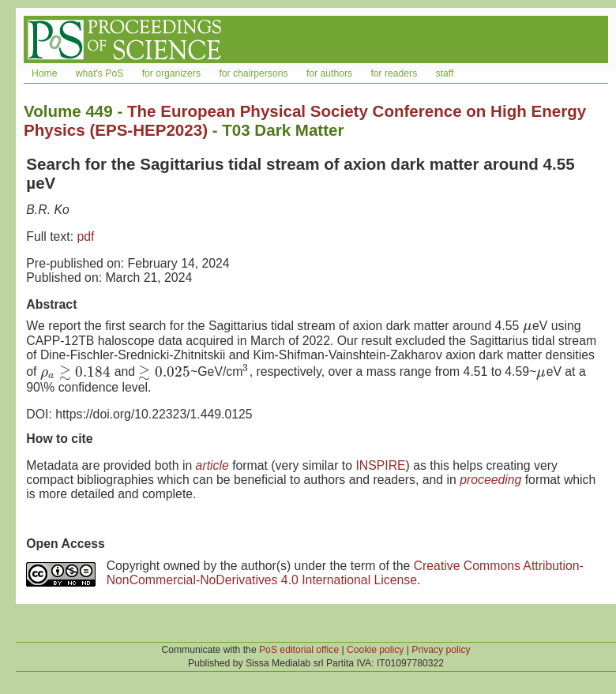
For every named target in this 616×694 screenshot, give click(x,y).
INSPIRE (380, 465)
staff (445, 73)
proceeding (490, 480)
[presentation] (528, 326)
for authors (329, 73)
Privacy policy (441, 650)
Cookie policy (375, 650)
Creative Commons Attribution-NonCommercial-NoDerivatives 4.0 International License (345, 573)
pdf (85, 236)
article (212, 465)
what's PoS (100, 73)
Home (44, 73)
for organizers (171, 73)
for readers (394, 73)
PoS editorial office (299, 650)
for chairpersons (253, 73)
